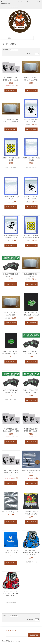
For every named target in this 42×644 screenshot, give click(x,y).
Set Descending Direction (20, 50)
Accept (5, 7)
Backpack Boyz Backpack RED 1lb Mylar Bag (11, 593)
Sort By (6, 50)
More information (13, 7)
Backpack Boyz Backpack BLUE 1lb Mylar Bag (31, 553)
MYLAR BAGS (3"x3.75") (11, 512)
